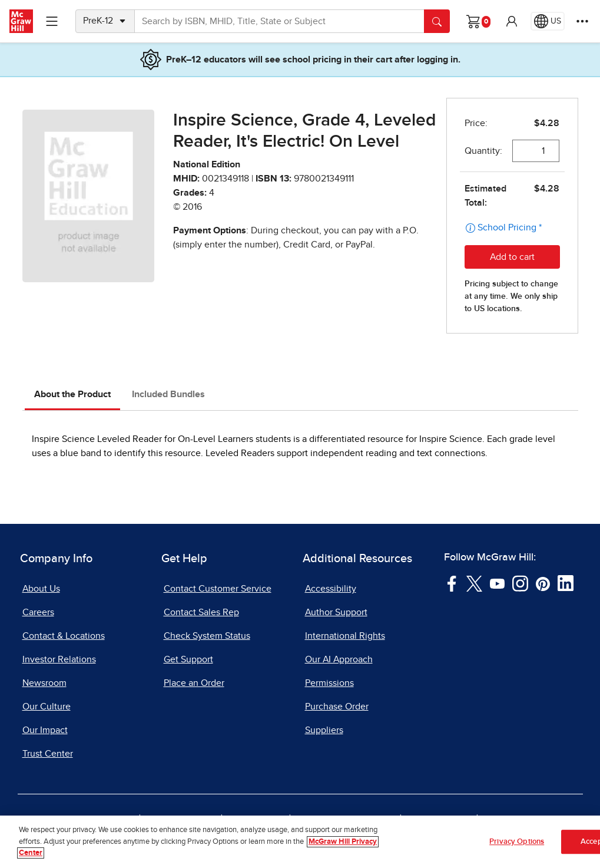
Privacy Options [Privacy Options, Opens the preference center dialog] (517, 842)
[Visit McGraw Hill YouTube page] (497, 583)
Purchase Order (337, 707)
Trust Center (48, 754)
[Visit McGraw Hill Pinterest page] (543, 583)
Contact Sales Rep (201, 612)
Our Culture (47, 707)
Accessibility (331, 589)
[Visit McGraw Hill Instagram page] (520, 583)
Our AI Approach (339, 659)
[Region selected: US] (548, 21)
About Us (41, 589)
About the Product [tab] (72, 394)
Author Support (336, 612)
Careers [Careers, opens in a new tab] (38, 612)
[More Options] (582, 21)
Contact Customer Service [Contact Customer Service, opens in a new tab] (218, 589)
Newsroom (44, 683)
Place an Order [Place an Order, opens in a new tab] (194, 683)
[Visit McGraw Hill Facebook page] (452, 583)
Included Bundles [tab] (168, 394)
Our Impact (45, 730)
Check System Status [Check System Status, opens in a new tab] (207, 636)
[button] (512, 21)
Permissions (329, 683)
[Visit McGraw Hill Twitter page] (474, 583)
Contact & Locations (64, 636)
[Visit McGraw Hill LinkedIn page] (566, 583)
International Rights (345, 636)
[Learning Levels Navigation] (52, 21)
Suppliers (324, 730)
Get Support (188, 659)
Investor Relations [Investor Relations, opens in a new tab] (59, 659)
